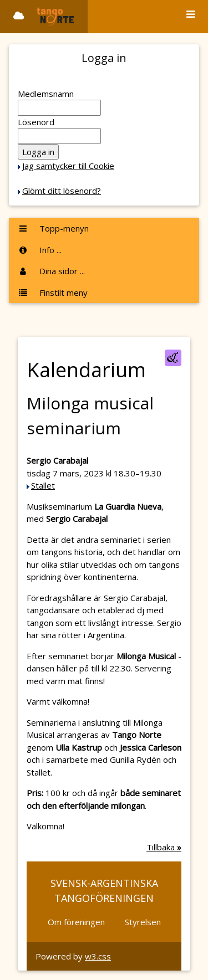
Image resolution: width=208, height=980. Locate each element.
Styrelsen (143, 922)
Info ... (40, 250)
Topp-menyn (53, 228)
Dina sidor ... (51, 271)
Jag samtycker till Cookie (68, 166)
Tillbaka (164, 847)
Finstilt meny (53, 293)
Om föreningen (76, 922)
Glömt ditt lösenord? (62, 191)
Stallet (43, 485)
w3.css (98, 956)
